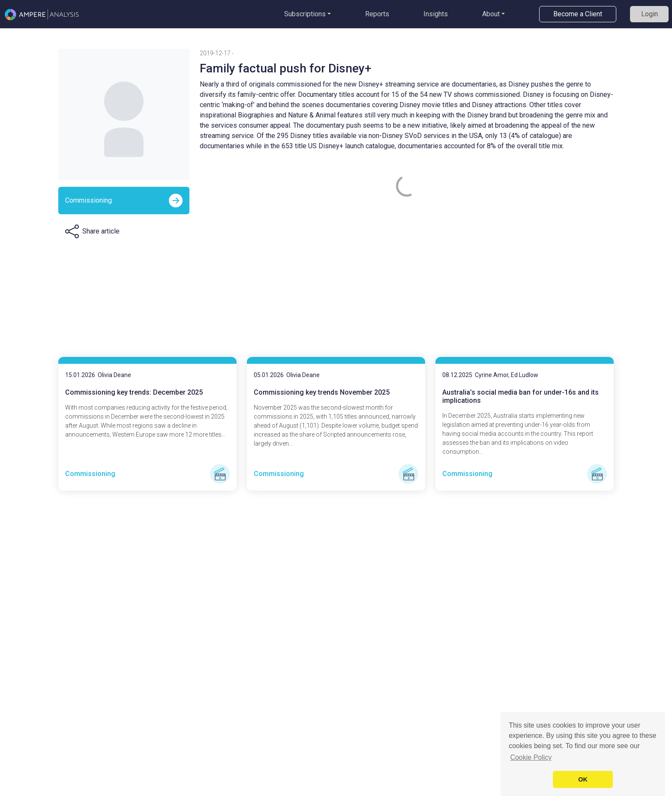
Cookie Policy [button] (531, 757)
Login (649, 14)
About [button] (491, 14)
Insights (436, 14)
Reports (377, 14)
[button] (92, 231)
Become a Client (578, 14)
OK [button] (583, 779)
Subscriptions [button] (305, 14)
